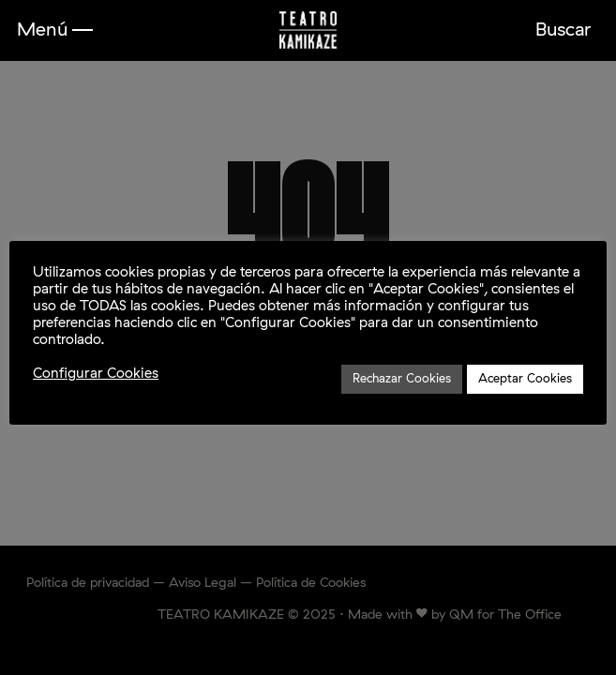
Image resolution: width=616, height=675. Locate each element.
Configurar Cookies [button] (96, 374)
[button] (55, 30)
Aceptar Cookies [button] (525, 379)
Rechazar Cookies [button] (402, 379)
